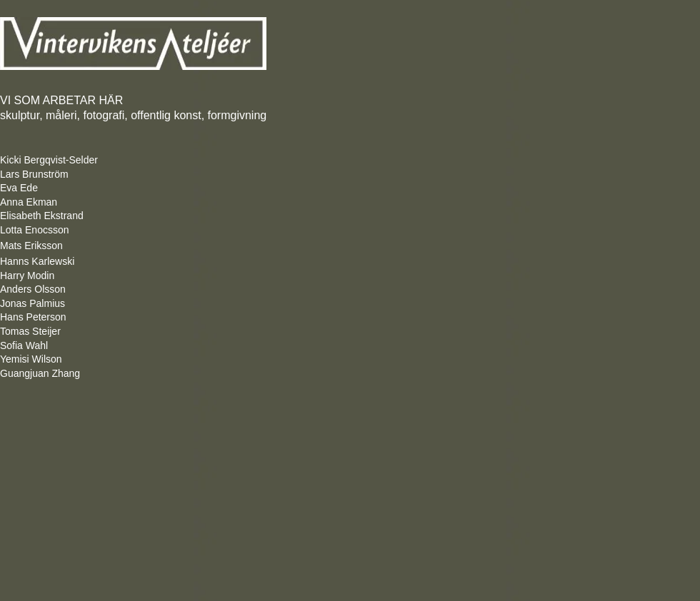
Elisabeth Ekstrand (42, 216)
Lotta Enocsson (35, 230)
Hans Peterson (33, 317)
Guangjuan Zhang (47, 373)
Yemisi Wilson (31, 359)
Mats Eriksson (31, 246)
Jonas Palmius (32, 303)
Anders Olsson (33, 289)
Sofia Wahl (24, 345)
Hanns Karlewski (37, 261)
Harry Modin (27, 276)
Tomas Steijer (30, 331)
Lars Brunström (34, 174)
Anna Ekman (29, 202)
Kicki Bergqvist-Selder (49, 160)
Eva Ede (19, 188)
